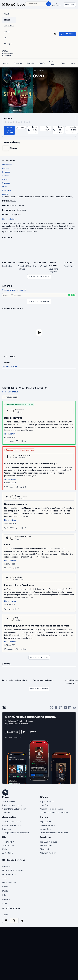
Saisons (7, 286)
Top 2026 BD (8, 842)
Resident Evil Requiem (12, 825)
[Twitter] (52, 708)
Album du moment (48, 853)
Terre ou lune (8, 846)
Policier (14, 205)
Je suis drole (46, 829)
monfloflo (19, 577)
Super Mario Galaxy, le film (14, 809)
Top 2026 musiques (48, 842)
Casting (7, 237)
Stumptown (40, 71)
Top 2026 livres (47, 822)
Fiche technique (9, 219)
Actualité (6, 813)
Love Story (45, 805)
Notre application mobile (13, 870)
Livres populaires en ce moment (54, 833)
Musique (45, 837)
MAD (5, 849)
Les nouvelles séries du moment (54, 813)
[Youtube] (74, 708)
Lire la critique (10, 434)
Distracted (44, 849)
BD (4, 837)
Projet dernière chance (12, 805)
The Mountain (46, 846)
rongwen (18, 618)
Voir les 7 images (10, 366)
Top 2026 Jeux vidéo (11, 822)
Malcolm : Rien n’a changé (51, 809)
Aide (4, 879)
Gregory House (21, 496)
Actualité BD (8, 853)
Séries (44, 797)
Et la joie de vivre (47, 825)
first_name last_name (23, 537)
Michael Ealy (23, 263)
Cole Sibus (69, 263)
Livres (44, 817)
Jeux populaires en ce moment (16, 833)
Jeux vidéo (9, 817)
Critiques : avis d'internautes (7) (26, 388)
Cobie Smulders (9, 263)
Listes (6, 664)
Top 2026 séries (47, 802)
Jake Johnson (40, 263)
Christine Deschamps (23, 455)
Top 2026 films (9, 802)
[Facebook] (56, 708)
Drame (21, 205)
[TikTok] (65, 708)
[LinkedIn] (70, 708)
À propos (6, 866)
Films (6, 797)
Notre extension (9, 874)
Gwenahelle (19, 410)
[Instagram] (61, 708)
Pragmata (6, 829)
